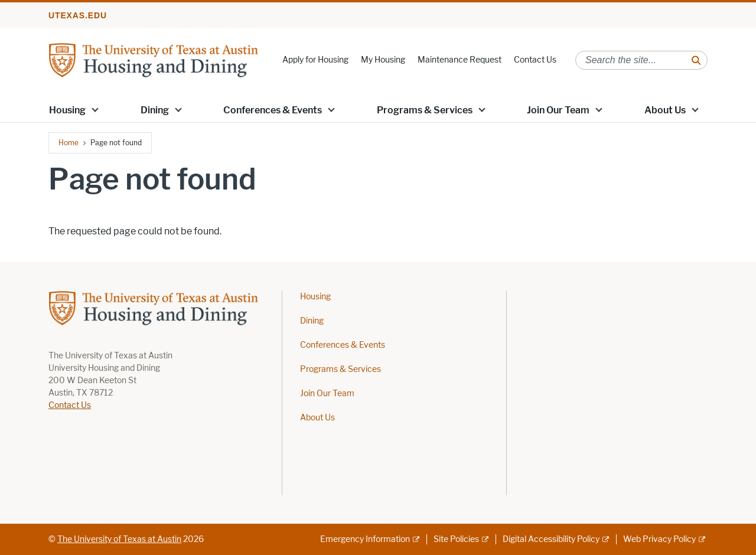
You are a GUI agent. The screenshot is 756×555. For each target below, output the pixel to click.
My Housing (383, 60)
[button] (95, 109)
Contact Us (535, 60)
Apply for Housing (315, 60)
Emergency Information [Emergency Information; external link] (365, 539)
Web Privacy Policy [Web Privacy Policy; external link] (659, 539)
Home (69, 143)
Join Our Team (558, 110)
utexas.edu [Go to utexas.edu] (78, 15)
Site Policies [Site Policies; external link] (456, 539)
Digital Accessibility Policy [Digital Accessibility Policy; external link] (551, 539)
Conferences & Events (273, 110)
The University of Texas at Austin (119, 539)
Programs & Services (425, 110)
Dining (155, 110)
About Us (665, 110)
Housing (67, 110)
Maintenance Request (460, 60)
